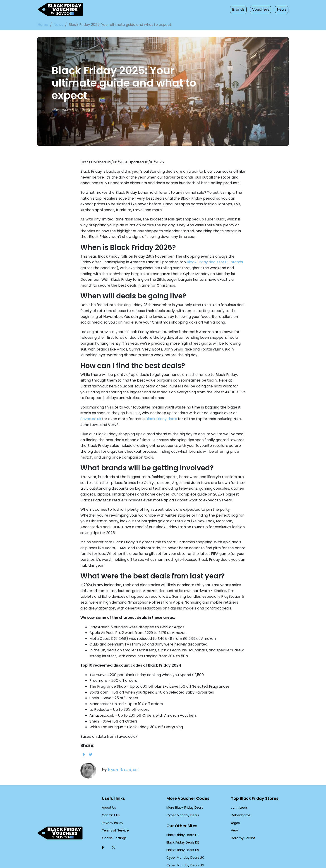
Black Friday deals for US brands (183, 264)
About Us (108, 788)
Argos (235, 803)
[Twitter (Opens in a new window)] (113, 828)
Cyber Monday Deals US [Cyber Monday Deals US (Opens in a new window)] (184, 846)
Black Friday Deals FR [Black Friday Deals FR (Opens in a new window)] (182, 815)
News (282, 9)
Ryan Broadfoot (122, 750)
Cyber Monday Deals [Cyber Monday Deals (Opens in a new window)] (181, 795)
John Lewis (239, 788)
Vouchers (262, 9)
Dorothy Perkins (242, 818)
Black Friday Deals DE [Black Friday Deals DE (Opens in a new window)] (182, 823)
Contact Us (110, 795)
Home (42, 25)
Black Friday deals (119, 416)
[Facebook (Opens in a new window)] (103, 828)
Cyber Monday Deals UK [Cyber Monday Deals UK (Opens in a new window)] (184, 838)
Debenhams (240, 795)
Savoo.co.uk (217, 410)
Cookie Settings (113, 818)
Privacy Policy (112, 803)
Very (234, 811)
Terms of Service (114, 811)
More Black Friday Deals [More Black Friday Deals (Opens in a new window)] (184, 788)
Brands (241, 9)
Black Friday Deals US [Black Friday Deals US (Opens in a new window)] (182, 830)
